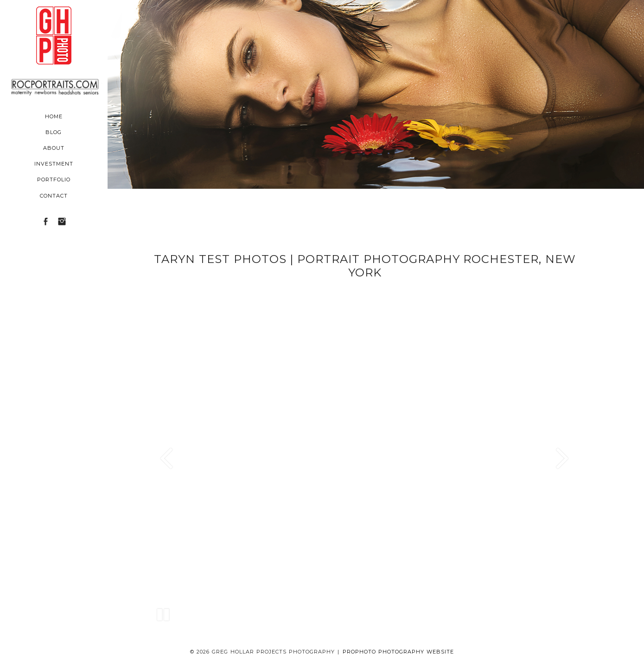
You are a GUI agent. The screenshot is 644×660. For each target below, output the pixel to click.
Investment (54, 164)
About (54, 148)
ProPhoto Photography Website (398, 652)
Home (54, 116)
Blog (54, 132)
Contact (54, 196)
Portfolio (54, 179)
